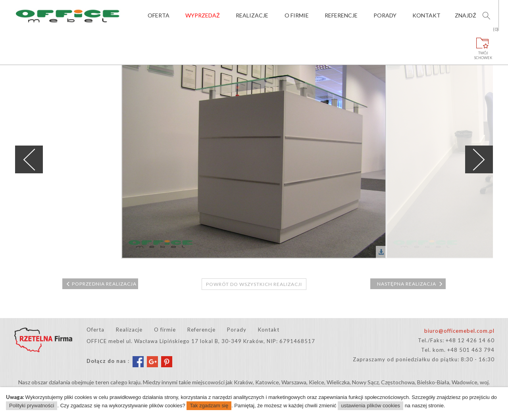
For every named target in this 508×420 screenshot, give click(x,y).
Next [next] (479, 159)
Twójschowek (483, 45)
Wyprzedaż (203, 15)
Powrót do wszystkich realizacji (254, 284)
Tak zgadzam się (209, 406)
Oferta (159, 15)
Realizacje (252, 15)
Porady (385, 15)
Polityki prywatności (32, 406)
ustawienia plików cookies (370, 406)
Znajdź (466, 15)
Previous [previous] (29, 159)
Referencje (341, 15)
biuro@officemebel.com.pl (459, 331)
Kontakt (426, 15)
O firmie (297, 15)
